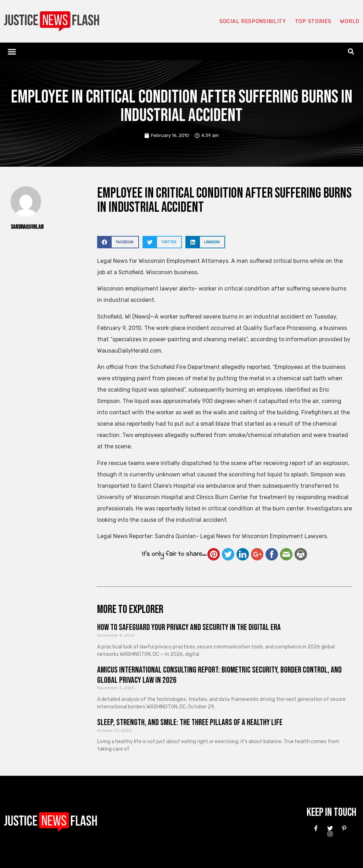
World (350, 21)
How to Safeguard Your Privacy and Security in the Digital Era (189, 627)
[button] (12, 51)
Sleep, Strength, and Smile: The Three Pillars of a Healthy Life (190, 722)
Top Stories (313, 21)
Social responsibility (252, 21)
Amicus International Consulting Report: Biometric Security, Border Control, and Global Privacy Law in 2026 (219, 675)
